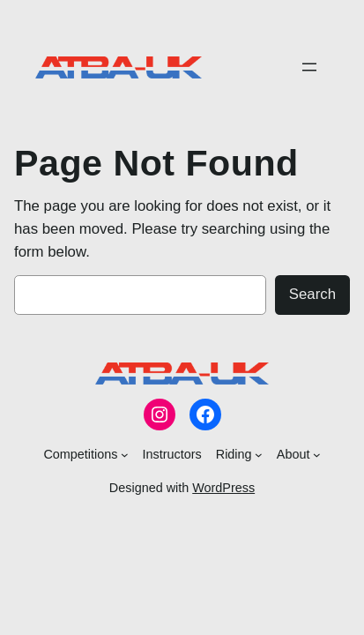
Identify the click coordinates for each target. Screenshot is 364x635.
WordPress (223, 488)
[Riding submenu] (259, 455)
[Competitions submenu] (125, 455)
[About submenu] (317, 455)
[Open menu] (309, 67)
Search (312, 294)
